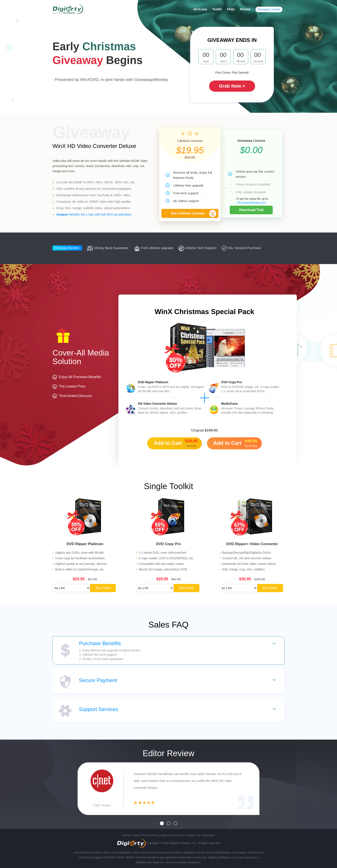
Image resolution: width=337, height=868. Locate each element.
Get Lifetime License (188, 213)
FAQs (231, 9)
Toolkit (217, 9)
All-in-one (200, 9)
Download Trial (251, 210)
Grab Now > (232, 86)
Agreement (168, 835)
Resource (208, 835)
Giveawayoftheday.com (251, 203)
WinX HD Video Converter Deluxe (94, 146)
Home (126, 835)
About (136, 835)
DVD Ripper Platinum (153, 382)
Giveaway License (269, 9)
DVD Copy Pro (231, 382)
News (181, 835)
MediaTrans (229, 404)
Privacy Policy (150, 835)
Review (245, 9)
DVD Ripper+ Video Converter (252, 544)
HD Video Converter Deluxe (158, 404)
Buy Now (103, 588)
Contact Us (193, 835)
